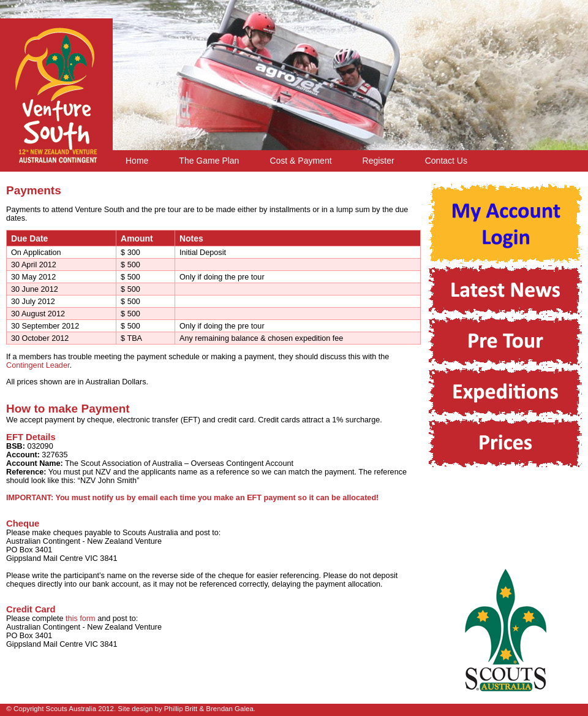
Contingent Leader (38, 365)
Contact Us (446, 161)
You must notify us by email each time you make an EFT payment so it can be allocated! (217, 498)
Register (379, 161)
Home (137, 161)
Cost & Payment (300, 161)
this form (81, 619)
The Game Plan (209, 161)
